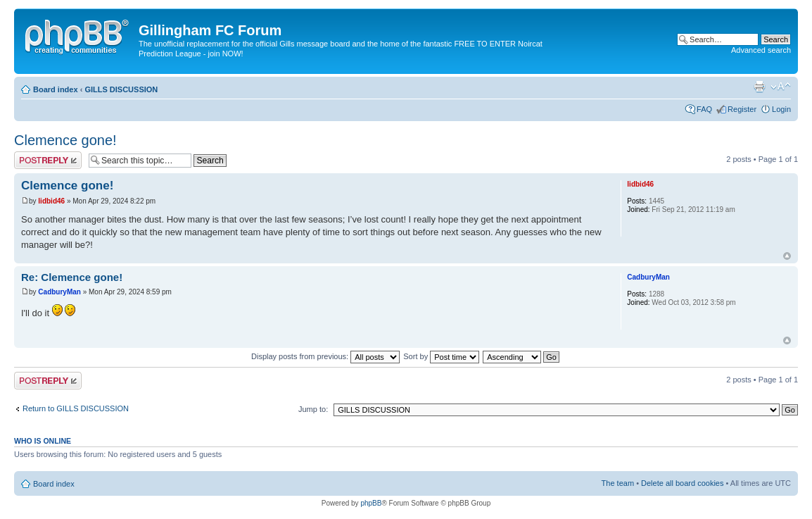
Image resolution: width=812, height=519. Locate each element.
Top (787, 256)
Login (781, 109)
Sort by (441, 356)
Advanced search (761, 50)
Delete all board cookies (682, 483)
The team (618, 483)
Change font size (781, 87)
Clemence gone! (65, 140)
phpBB (371, 503)
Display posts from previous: (325, 356)
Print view (759, 87)
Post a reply (48, 160)
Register (742, 109)
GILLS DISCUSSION (121, 89)
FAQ (704, 109)
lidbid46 (51, 201)
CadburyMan (59, 292)
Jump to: (313, 409)
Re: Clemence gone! (72, 277)
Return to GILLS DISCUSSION (76, 408)
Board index (56, 89)
